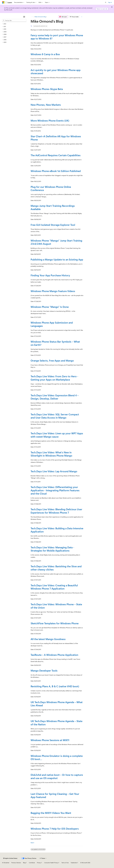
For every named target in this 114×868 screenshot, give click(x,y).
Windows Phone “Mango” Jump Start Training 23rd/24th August (56, 242)
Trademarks (74, 863)
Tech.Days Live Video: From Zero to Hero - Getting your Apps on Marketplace (54, 378)
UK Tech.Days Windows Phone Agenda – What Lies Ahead (57, 704)
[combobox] (14, 20)
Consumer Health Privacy (51, 863)
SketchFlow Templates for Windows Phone (55, 623)
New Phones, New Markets (46, 105)
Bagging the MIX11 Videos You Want (51, 813)
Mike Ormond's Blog (40, 17)
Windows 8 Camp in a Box (45, 54)
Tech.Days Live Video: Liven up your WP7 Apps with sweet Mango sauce (57, 435)
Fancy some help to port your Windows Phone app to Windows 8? (57, 37)
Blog (24, 863)
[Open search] (106, 2)
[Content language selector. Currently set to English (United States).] (10, 858)
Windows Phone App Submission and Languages (52, 324)
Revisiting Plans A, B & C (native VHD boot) (55, 686)
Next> (33, 843)
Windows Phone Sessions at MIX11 (50, 740)
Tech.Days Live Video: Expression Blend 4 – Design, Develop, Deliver (55, 397)
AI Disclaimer (6, 863)
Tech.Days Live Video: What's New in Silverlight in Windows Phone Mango (51, 454)
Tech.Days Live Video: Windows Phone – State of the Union (56, 606)
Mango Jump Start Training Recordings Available (53, 207)
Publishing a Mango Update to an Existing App (57, 259)
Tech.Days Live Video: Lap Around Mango (54, 471)
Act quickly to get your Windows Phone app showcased (56, 72)
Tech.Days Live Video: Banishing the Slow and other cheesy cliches (56, 568)
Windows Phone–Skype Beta (47, 89)
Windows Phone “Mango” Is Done (50, 307)
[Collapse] (24, 17)
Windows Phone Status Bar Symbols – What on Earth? (55, 343)
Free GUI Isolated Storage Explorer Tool (53, 225)
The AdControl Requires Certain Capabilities (56, 155)
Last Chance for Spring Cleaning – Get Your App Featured (55, 795)
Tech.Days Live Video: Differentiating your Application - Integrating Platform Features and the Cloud (55, 490)
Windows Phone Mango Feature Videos (53, 291)
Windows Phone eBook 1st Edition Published (56, 171)
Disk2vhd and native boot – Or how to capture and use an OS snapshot (57, 776)
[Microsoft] (3, 2)
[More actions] (82, 17)
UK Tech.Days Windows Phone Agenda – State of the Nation (57, 723)
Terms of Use (65, 863)
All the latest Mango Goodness (48, 639)
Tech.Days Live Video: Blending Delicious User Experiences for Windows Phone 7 (56, 511)
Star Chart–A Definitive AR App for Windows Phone (56, 138)
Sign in (110, 2)
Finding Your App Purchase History (50, 275)
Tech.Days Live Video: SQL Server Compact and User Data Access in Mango (55, 416)
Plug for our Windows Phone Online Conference (51, 188)
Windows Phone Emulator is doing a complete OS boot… (57, 757)
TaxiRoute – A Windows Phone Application (54, 655)
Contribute (32, 863)
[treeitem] (14, 24)
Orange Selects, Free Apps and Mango (52, 360)
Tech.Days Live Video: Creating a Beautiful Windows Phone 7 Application (54, 587)
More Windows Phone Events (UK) (50, 120)
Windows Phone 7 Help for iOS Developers (55, 829)
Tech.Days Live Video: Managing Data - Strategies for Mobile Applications (52, 549)
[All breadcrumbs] (32, 17)
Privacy (39, 863)
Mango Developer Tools (44, 670)
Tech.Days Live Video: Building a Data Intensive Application (57, 530)
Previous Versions (16, 863)
